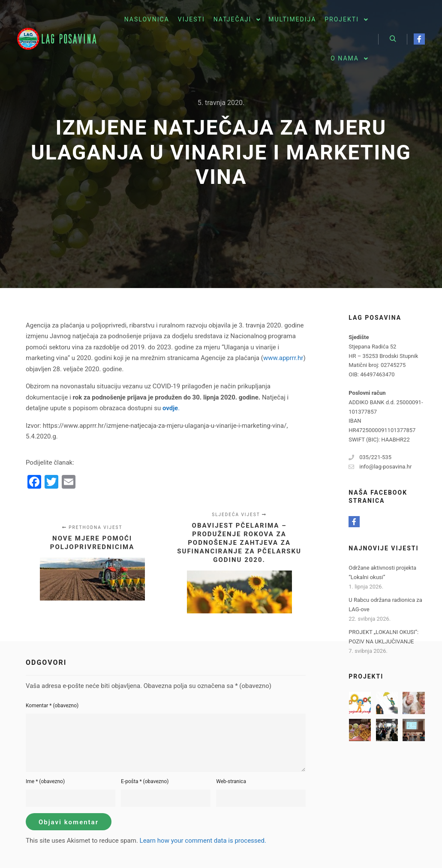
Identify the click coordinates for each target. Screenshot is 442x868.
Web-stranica (231, 781)
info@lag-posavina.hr (380, 467)
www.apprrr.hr (283, 358)
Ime (45, 781)
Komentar (52, 706)
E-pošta (145, 781)
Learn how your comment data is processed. (203, 841)
